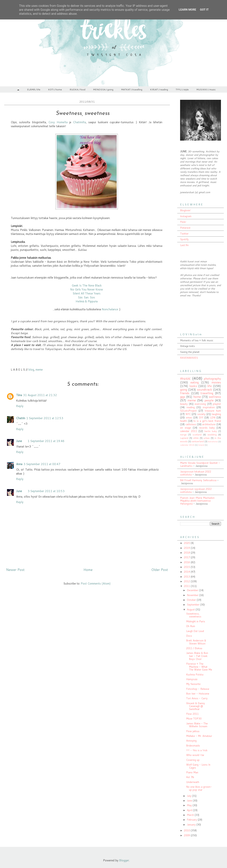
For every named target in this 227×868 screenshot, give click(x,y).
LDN (213, 417)
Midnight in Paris (196, 621)
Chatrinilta (79, 122)
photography (212, 379)
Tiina (19, 395)
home (197, 397)
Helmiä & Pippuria (87, 301)
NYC (188, 414)
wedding (212, 435)
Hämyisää (192, 679)
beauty (184, 404)
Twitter (184, 234)
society (201, 414)
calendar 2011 (189, 431)
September (194, 605)
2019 (187, 548)
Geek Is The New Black (87, 285)
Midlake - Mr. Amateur (199, 736)
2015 (187, 567)
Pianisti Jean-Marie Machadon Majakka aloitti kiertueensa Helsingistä (197, 501)
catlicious (191, 424)
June (19, 441)
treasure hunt (213, 411)
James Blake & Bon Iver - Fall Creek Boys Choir (197, 656)
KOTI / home (55, 89)
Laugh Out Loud (195, 631)
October (192, 600)
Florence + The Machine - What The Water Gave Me (199, 667)
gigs (183, 397)
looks (193, 386)
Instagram (186, 216)
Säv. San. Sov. (87, 297)
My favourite (193, 684)
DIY (201, 417)
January (192, 825)
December (193, 590)
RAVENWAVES (189, 358)
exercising (200, 404)
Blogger (124, 860)
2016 (187, 562)
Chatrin (21, 418)
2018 (187, 553)
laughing (216, 414)
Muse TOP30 (194, 719)
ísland (201, 445)
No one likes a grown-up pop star (199, 788)
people (209, 400)
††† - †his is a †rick (197, 750)
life (210, 386)
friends (185, 393)
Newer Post (15, 570)
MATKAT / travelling (132, 89)
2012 (187, 581)
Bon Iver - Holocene (198, 694)
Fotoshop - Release (198, 689)
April (190, 810)
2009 (187, 835)
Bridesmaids (193, 746)
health (183, 421)
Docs (189, 636)
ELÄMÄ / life (34, 89)
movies (216, 382)
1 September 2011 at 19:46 (46, 441)
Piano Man (192, 772)
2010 (187, 830)
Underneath (193, 782)
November (193, 595)
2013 (187, 577)
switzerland (198, 441)
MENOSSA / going (103, 89)
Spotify (184, 239)
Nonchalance (110, 309)
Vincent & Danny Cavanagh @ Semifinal (196, 706)
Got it (204, 10)
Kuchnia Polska (195, 674)
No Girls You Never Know (87, 289)
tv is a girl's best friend (207, 421)
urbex (207, 438)
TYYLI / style (182, 89)
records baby (207, 428)
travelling (207, 393)
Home (88, 570)
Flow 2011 (192, 714)
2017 (187, 557)
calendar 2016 (187, 445)
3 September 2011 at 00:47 (42, 464)
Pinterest (185, 228)
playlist (217, 404)
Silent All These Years (87, 293)
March (191, 815)
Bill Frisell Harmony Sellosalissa (198, 480)
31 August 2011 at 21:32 (40, 395)
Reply (20, 406)
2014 (187, 572)
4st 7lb (190, 777)
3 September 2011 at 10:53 (46, 491)
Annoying (191, 741)
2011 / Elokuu (194, 648)
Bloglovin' (185, 210)
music (185, 378)
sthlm (196, 438)
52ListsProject (188, 411)
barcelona (213, 441)
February (192, 820)
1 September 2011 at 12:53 (45, 418)
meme (39, 370)
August (191, 609)
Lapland (184, 438)
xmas (189, 417)
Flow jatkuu (193, 731)
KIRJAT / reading (159, 89)
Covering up (193, 760)
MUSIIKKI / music (206, 89)
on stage (185, 428)
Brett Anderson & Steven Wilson (196, 642)
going (184, 389)
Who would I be (195, 755)
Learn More (187, 10)
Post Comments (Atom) (96, 583)
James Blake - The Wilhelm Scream (197, 725)
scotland (197, 435)
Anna (19, 464)
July (189, 796)
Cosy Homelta (58, 122)
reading (191, 407)
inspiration (209, 407)
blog (31, 370)
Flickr (183, 222)
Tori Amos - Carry (197, 698)
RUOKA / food (77, 89)
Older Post (160, 570)
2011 (187, 586)
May (190, 805)
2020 (187, 543)
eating (195, 382)
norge (183, 435)
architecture (209, 424)
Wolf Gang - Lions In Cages (198, 766)
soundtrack (204, 389)
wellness (215, 397)
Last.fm (184, 245)
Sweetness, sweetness (194, 615)
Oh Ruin (191, 626)
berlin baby (211, 431)
